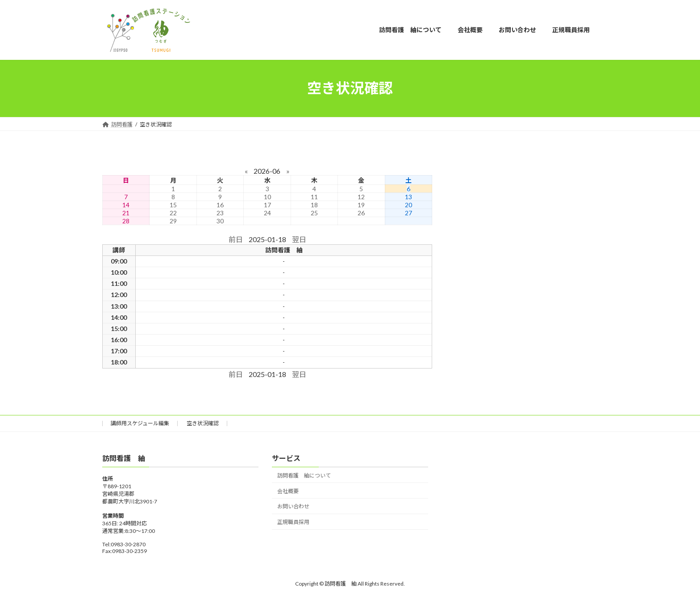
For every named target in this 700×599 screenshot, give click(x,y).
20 (408, 205)
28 (126, 221)
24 (267, 213)
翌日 (299, 239)
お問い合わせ (293, 506)
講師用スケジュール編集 (140, 423)
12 (361, 197)
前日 (236, 239)
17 (267, 205)
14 (126, 205)
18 (314, 205)
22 (173, 213)
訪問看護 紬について (304, 475)
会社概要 (288, 491)
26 (361, 213)
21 (126, 213)
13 (408, 197)
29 (173, 221)
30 (220, 221)
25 (314, 213)
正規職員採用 (293, 522)
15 (173, 205)
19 (361, 205)
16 (220, 205)
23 (220, 213)
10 (267, 197)
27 (408, 213)
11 (314, 197)
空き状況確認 (203, 423)
